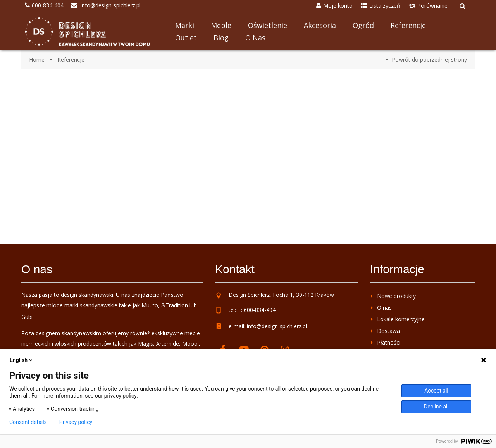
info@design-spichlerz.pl (277, 326)
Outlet (186, 38)
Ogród (363, 25)
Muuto (150, 305)
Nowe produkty (396, 296)
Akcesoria (320, 25)
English (22, 360)
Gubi (27, 317)
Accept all (436, 391)
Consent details (28, 422)
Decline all (436, 407)
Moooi (190, 344)
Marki (185, 25)
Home (37, 59)
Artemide (168, 344)
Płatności (389, 342)
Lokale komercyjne (401, 319)
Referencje (408, 25)
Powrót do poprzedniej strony (429, 59)
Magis (146, 344)
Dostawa (388, 331)
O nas (255, 38)
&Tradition (175, 305)
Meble (221, 25)
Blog (221, 38)
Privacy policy (76, 422)
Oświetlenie (268, 25)
